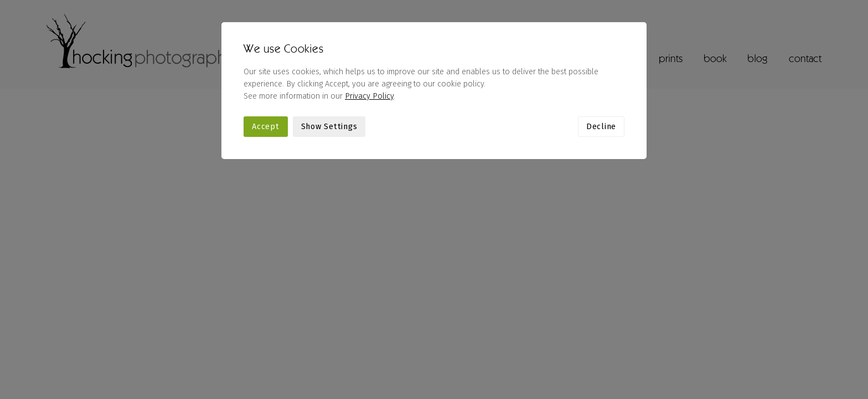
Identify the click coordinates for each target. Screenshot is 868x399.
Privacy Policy (369, 96)
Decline (601, 127)
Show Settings (329, 127)
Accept (266, 127)
